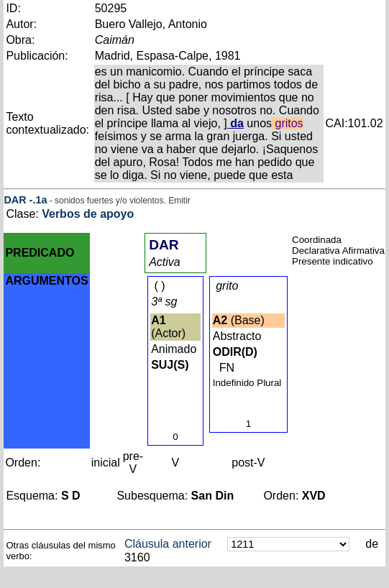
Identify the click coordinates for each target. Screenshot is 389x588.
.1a (40, 200)
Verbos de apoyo (88, 214)
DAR (15, 200)
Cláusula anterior (168, 544)
